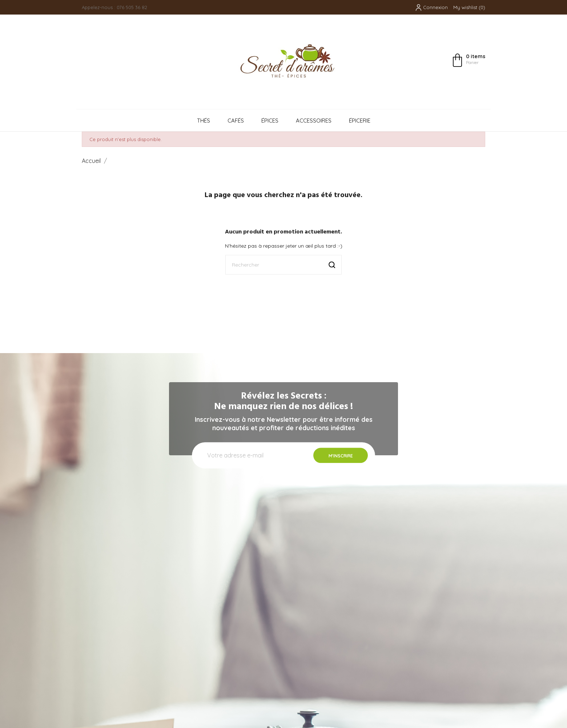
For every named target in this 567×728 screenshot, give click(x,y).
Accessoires (314, 121)
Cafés (236, 121)
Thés (204, 121)
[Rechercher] (283, 265)
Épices (270, 121)
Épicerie (360, 121)
